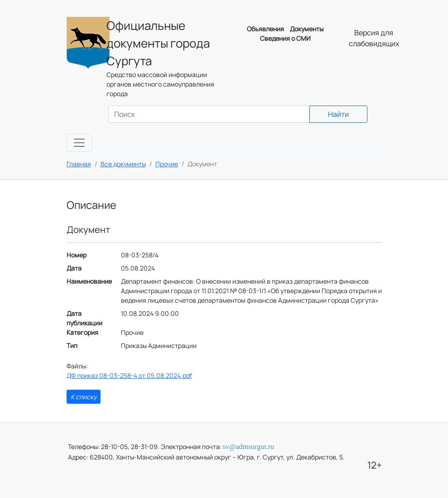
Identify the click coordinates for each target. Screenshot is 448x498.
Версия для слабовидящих (374, 38)
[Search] (209, 114)
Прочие (167, 164)
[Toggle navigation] (79, 143)
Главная (79, 164)
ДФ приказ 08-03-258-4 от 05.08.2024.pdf (129, 375)
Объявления (265, 29)
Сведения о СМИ (285, 38)
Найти (338, 114)
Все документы (123, 164)
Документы (307, 29)
